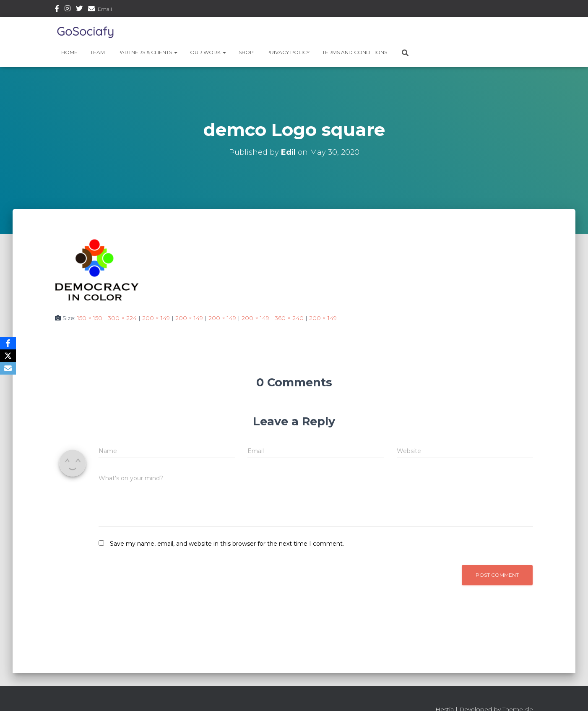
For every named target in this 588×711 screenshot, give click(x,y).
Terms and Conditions (355, 52)
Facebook (57, 10)
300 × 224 (122, 318)
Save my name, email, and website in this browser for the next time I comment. (227, 544)
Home (69, 52)
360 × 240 (289, 318)
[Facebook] (8, 343)
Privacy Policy (288, 52)
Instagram (68, 10)
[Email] (8, 368)
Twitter (79, 10)
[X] (8, 356)
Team (98, 52)
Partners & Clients (147, 52)
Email (105, 9)
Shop (246, 52)
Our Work (208, 52)
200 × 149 (156, 318)
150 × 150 (90, 318)
